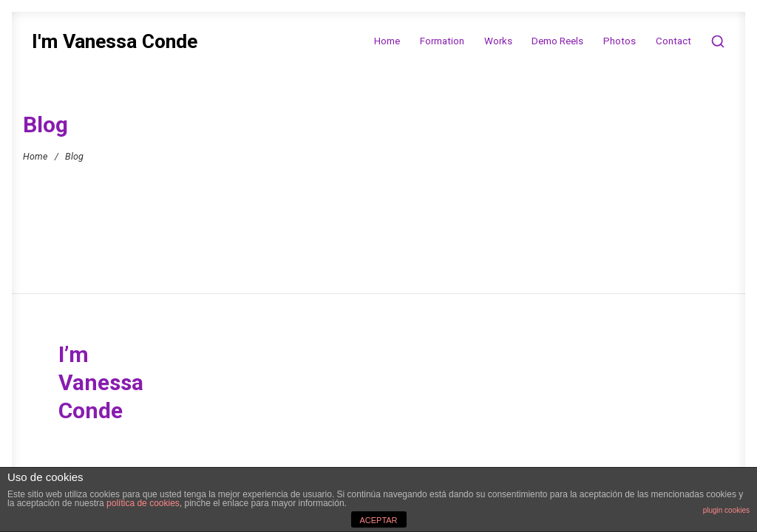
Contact (673, 41)
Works (498, 41)
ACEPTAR (378, 520)
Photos (619, 41)
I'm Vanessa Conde (115, 42)
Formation (442, 41)
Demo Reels (557, 41)
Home (387, 41)
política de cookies (143, 503)
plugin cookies (726, 510)
